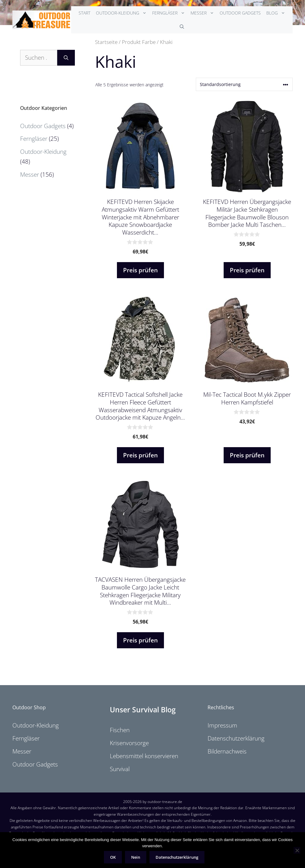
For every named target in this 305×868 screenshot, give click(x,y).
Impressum (222, 725)
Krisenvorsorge (129, 743)
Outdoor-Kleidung (123, 13)
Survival (120, 769)
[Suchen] (66, 58)
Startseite (106, 42)
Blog (277, 13)
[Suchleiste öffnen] (182, 27)
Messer (204, 13)
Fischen (120, 730)
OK (113, 857)
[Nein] (297, 850)
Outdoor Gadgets (240, 13)
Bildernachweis (227, 751)
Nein (136, 857)
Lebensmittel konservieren (144, 756)
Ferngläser (170, 13)
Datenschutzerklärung (236, 738)
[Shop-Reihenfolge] (244, 84)
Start (84, 13)
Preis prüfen (140, 270)
